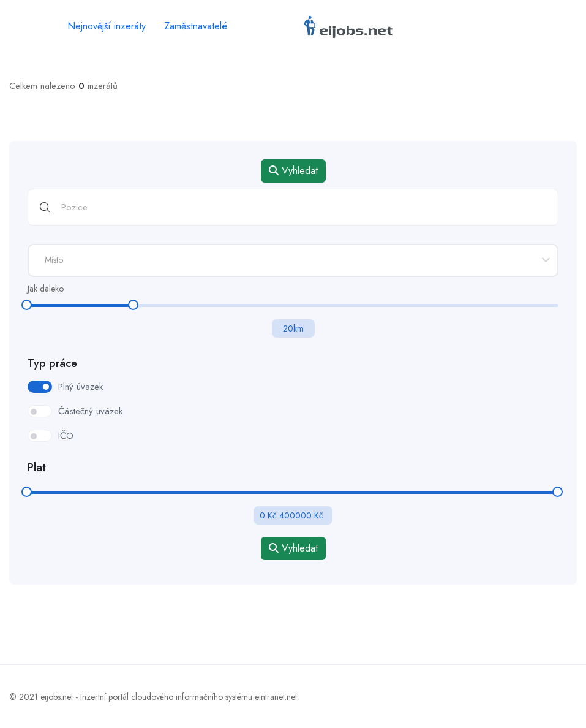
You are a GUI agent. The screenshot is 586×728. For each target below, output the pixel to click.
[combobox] (293, 260)
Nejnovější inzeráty (107, 26)
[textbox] (293, 260)
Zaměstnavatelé (196, 26)
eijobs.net (57, 697)
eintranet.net (276, 697)
